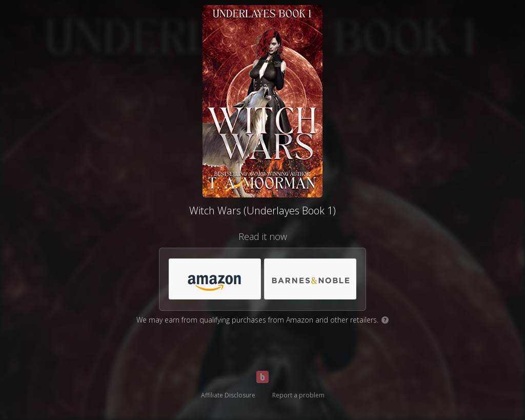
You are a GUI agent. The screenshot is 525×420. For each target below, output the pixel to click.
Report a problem (298, 395)
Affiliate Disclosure (228, 395)
